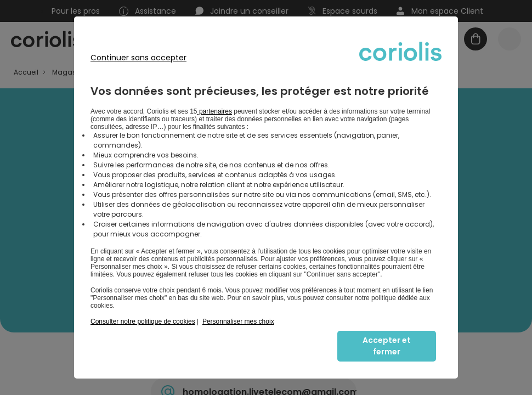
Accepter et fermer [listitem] (387, 346)
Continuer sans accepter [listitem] (138, 58)
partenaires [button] (215, 111)
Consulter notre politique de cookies (143, 321)
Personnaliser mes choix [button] (238, 321)
